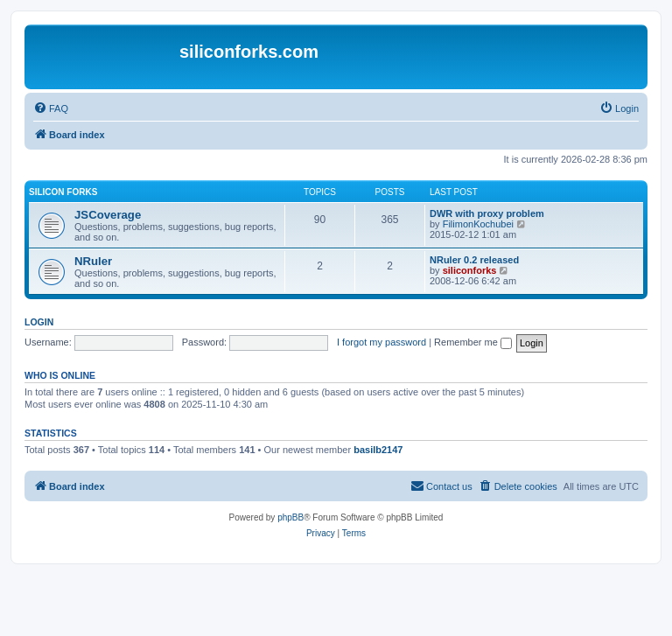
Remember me (473, 342)
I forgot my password (381, 342)
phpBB (290, 517)
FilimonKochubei (478, 224)
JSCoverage (108, 215)
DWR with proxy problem (487, 213)
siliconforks (470, 270)
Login (39, 322)
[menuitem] (51, 108)
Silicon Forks (63, 192)
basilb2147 (378, 450)
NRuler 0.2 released (474, 260)
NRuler (93, 261)
